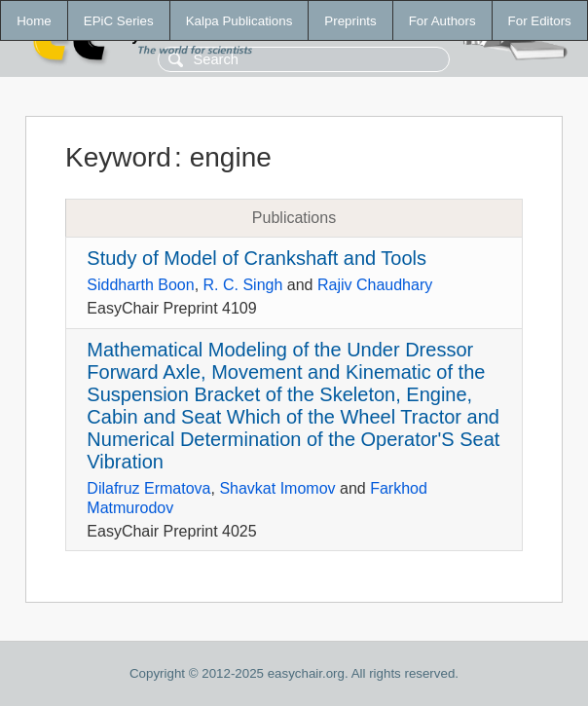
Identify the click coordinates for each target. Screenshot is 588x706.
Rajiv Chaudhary (375, 285)
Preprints (350, 21)
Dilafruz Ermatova (148, 488)
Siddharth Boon (140, 285)
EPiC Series (119, 21)
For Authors (442, 21)
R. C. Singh (243, 285)
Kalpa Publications (239, 21)
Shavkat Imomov (277, 488)
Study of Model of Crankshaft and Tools (257, 258)
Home (34, 21)
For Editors (540, 21)
